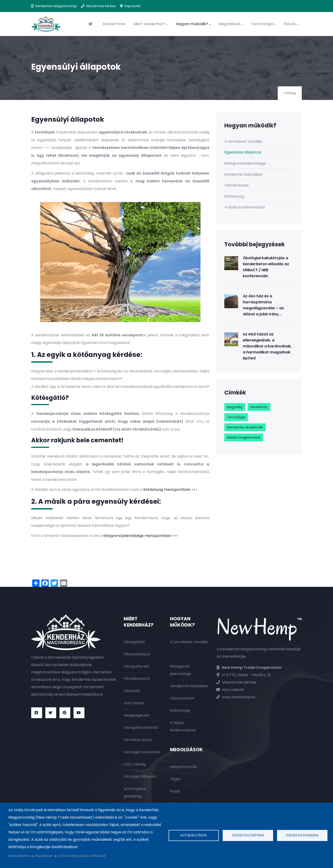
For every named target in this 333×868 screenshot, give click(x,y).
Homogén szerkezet (142, 752)
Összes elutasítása (248, 835)
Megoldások (231, 24)
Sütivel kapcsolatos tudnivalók (82, 856)
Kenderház (259, 407)
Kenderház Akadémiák (245, 427)
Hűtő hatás (134, 703)
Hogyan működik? (193, 24)
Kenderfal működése (243, 174)
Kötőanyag (234, 196)
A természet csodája (243, 141)
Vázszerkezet (237, 185)
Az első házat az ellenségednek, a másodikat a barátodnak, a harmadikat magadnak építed (267, 346)
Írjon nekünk (233, 690)
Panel (175, 791)
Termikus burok (138, 740)
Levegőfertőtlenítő (141, 728)
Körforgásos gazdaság (135, 792)
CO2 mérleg (135, 764)
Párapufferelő (136, 666)
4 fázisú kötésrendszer (245, 207)
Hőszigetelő (134, 642)
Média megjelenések (244, 437)
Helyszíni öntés (183, 767)
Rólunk (291, 24)
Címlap (290, 93)
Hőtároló (132, 691)
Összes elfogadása (302, 835)
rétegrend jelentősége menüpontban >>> (140, 536)
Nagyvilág (235, 407)
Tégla (175, 779)
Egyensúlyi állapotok (243, 152)
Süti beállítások (194, 835)
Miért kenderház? (151, 24)
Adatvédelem (19, 856)
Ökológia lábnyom (140, 776)
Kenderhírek (114, 24)
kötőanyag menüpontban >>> (170, 490)
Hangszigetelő (137, 715)
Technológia (263, 24)
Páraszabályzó (137, 654)
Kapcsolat (133, 6)
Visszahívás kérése (101, 6)
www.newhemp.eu (239, 697)
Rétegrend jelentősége (245, 163)
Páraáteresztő (137, 679)
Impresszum (44, 856)
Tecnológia (236, 417)
